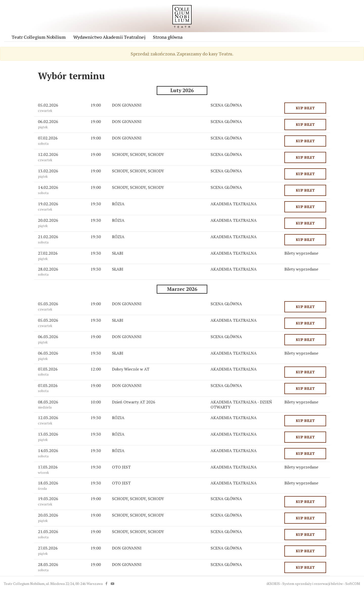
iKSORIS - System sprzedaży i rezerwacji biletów (305, 584)
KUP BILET (305, 108)
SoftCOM (353, 584)
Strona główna (168, 37)
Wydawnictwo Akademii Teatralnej (109, 37)
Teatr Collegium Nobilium (39, 37)
